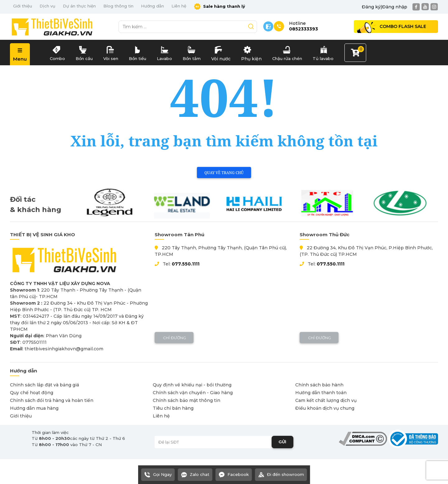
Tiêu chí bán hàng (173, 408)
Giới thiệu (23, 6)
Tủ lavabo (323, 52)
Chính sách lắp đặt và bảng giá (44, 385)
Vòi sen (111, 52)
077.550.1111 (186, 264)
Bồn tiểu (138, 52)
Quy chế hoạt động (32, 393)
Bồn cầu (84, 52)
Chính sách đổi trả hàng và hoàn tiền (52, 400)
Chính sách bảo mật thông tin (187, 400)
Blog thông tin (118, 6)
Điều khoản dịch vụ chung (325, 408)
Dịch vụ (47, 6)
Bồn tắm (192, 52)
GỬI (282, 442)
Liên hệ (179, 6)
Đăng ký (371, 7)
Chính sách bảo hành (319, 385)
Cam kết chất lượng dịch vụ (326, 400)
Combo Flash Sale (403, 26)
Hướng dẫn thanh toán (321, 393)
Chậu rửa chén (287, 52)
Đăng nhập (395, 7)
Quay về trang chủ (224, 173)
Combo (57, 52)
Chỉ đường (174, 338)
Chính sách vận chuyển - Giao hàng (193, 393)
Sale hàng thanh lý (219, 7)
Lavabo (164, 52)
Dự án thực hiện (79, 6)
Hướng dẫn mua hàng (34, 408)
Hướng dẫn (152, 6)
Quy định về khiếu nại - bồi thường (192, 385)
